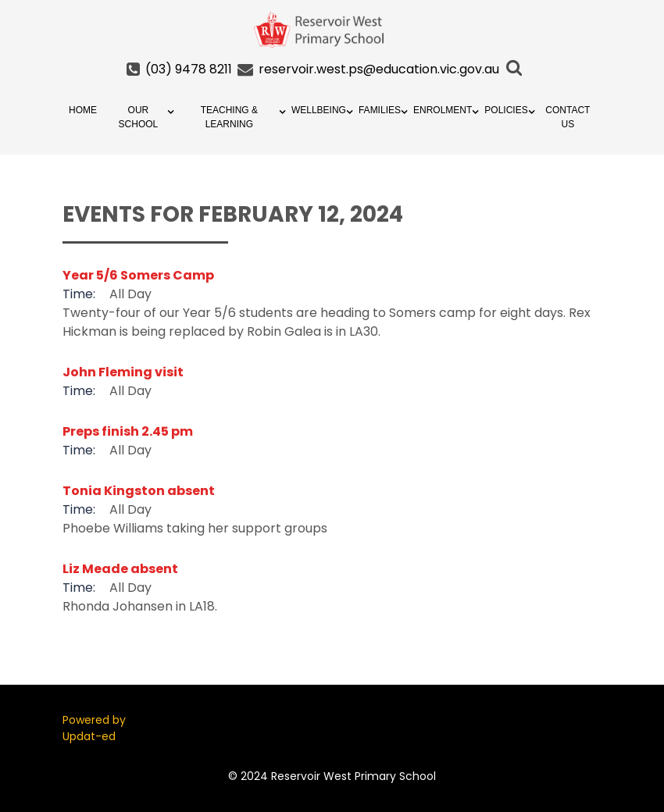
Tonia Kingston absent (139, 491)
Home (83, 110)
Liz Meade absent (120, 569)
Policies (506, 110)
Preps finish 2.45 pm (128, 431)
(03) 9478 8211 (189, 69)
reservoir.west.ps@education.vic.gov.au (379, 69)
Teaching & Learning (229, 117)
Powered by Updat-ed (94, 728)
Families (380, 110)
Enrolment (443, 110)
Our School (139, 117)
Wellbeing (319, 110)
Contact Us (568, 117)
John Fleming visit (123, 372)
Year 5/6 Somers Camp (138, 275)
